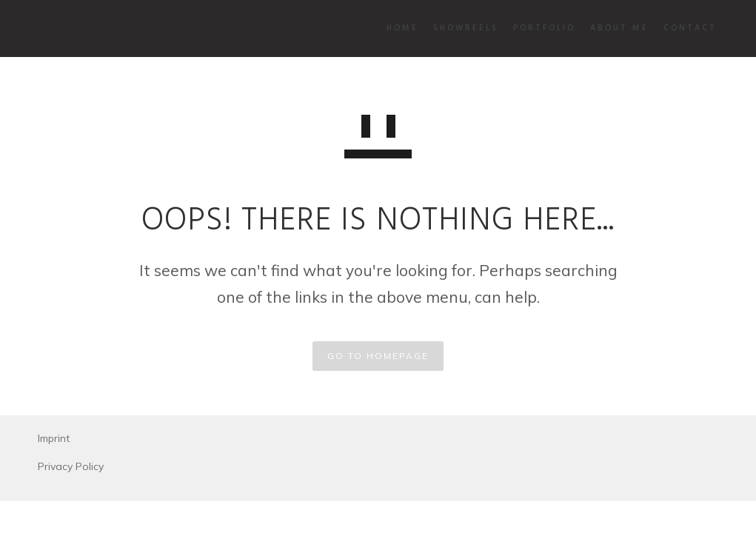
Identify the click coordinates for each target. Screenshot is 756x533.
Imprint (54, 438)
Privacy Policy (71, 466)
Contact (663, 28)
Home (375, 28)
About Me (592, 28)
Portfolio (517, 28)
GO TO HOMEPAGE (378, 356)
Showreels (438, 28)
